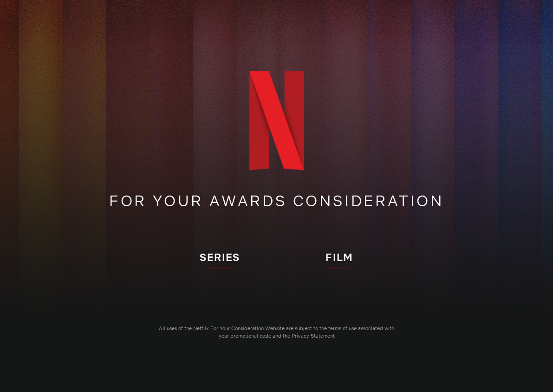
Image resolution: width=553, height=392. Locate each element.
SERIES (220, 257)
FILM (339, 257)
